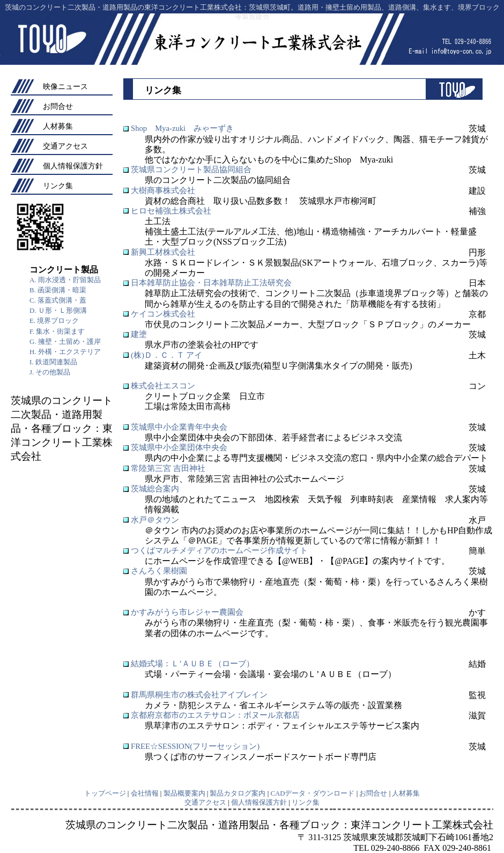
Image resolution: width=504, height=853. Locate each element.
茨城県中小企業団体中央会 (179, 447)
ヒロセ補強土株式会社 (171, 211)
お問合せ (58, 106)
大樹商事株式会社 (163, 190)
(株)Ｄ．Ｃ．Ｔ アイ (166, 355)
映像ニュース (65, 86)
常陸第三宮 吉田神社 (168, 468)
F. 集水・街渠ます (57, 332)
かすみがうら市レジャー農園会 (187, 612)
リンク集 (58, 186)
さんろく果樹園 (159, 571)
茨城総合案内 (155, 489)
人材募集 (58, 126)
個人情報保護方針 (73, 166)
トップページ (105, 793)
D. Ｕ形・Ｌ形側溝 (58, 311)
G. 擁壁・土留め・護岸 (65, 342)
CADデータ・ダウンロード (312, 793)
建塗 (139, 334)
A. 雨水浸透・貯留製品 (65, 280)
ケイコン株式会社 (163, 314)
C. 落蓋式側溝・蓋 (58, 300)
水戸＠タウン (155, 520)
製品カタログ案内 (238, 793)
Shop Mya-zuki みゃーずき (182, 128)
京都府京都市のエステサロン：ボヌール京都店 (215, 715)
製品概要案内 (184, 793)
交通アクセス (65, 146)
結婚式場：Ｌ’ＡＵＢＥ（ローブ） (192, 664)
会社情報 (145, 793)
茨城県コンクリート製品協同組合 (191, 170)
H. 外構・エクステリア (65, 352)
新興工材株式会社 (163, 252)
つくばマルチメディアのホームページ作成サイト (219, 550)
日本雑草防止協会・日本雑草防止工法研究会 (211, 283)
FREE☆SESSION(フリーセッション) (195, 746)
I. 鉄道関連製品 (53, 362)
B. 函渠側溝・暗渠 (58, 290)
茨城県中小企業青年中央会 (179, 427)
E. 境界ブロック (54, 321)
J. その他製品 (50, 372)
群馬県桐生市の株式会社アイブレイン (199, 695)
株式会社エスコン (163, 386)
